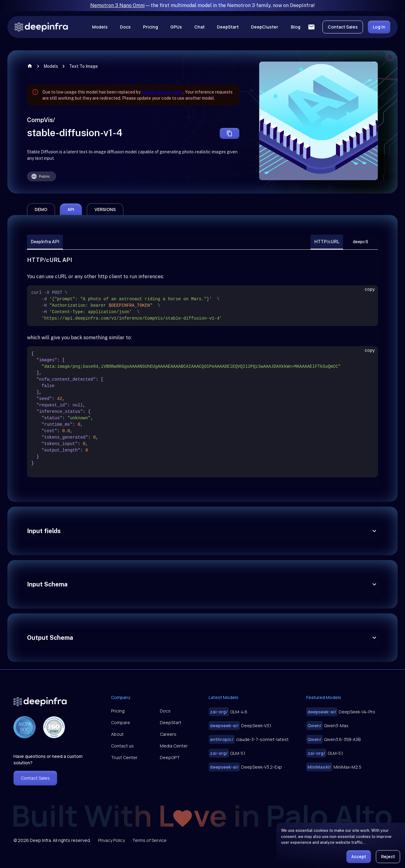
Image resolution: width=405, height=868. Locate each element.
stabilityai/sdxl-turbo (162, 92)
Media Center (174, 746)
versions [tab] (105, 209)
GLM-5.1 (227, 753)
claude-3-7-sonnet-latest (249, 739)
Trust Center (124, 757)
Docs (125, 27)
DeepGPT (170, 757)
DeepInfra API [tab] (45, 242)
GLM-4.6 (228, 712)
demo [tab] (41, 209)
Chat (199, 27)
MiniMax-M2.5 (334, 767)
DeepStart (228, 27)
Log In (379, 27)
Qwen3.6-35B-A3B (333, 739)
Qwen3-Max (327, 726)
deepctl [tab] (361, 242)
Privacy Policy (112, 840)
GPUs (176, 27)
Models (100, 27)
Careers (168, 734)
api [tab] (71, 209)
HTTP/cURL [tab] (327, 242)
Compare (121, 722)
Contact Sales (343, 27)
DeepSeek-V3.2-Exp (245, 767)
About (117, 734)
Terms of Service (149, 840)
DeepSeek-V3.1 (240, 726)
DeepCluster (265, 27)
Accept (359, 856)
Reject (388, 856)
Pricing (150, 27)
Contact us (122, 746)
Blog (296, 27)
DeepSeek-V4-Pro (341, 712)
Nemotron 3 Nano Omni (117, 5)
